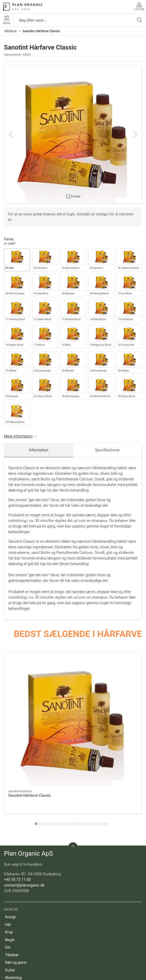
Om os (11, 945)
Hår (8, 854)
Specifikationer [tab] (108, 450)
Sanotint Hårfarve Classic (30, 724)
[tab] (55, 753)
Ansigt (10, 846)
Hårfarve (10, 31)
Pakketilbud (15, 922)
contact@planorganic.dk (24, 814)
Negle (10, 869)
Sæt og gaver (16, 891)
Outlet (10, 899)
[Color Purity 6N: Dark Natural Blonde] (109, 686)
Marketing (13, 907)
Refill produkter (18, 914)
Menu (7, 20)
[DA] (23, 7)
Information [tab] (39, 450)
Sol (8, 876)
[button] (73, 134)
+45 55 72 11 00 (17, 808)
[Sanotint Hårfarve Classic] (37, 686)
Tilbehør (12, 884)
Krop (9, 861)
